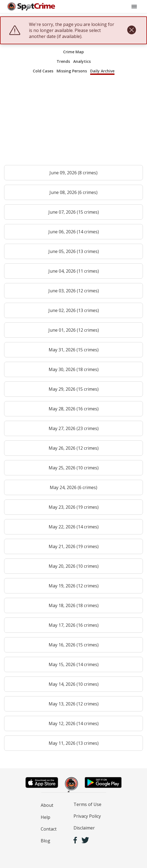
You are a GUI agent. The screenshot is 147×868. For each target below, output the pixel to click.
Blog (45, 841)
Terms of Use (87, 804)
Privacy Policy (87, 816)
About (47, 805)
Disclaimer (84, 828)
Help (45, 817)
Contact (49, 829)
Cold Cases (43, 71)
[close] (132, 30)
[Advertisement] (73, 122)
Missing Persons (72, 71)
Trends (63, 61)
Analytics (82, 61)
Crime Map (73, 52)
